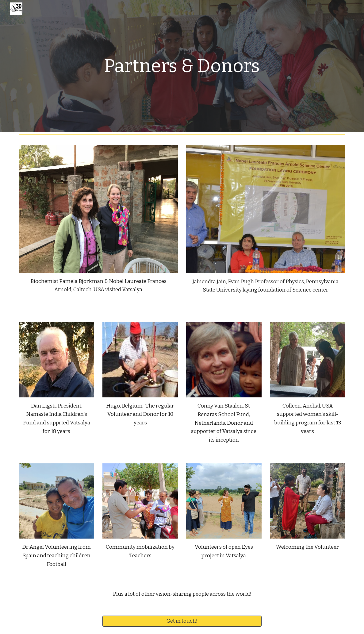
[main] (182, 66)
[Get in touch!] (182, 621)
